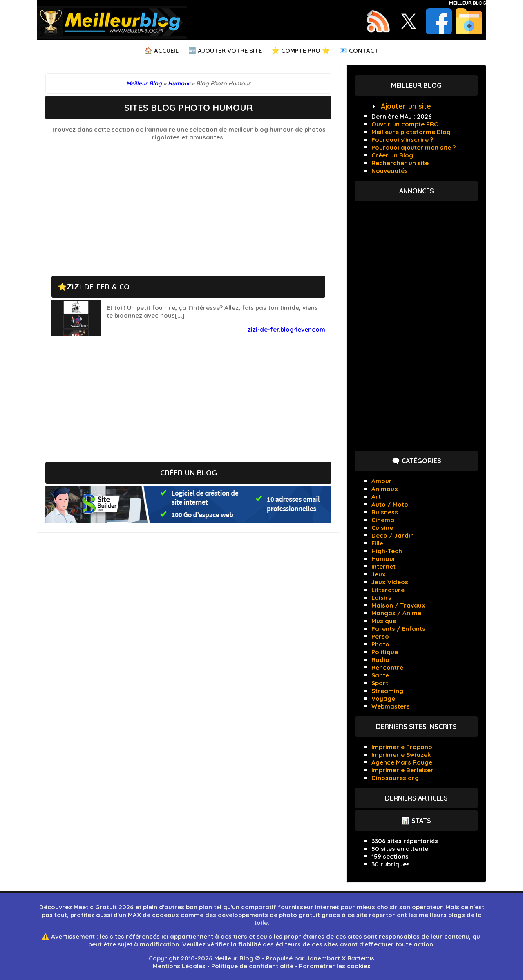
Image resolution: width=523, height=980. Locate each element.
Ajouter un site (406, 106)
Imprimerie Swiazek (401, 755)
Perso (380, 636)
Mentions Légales (179, 966)
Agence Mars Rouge (402, 762)
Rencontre (387, 667)
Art (376, 497)
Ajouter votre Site (230, 50)
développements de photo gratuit (269, 915)
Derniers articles (416, 798)
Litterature (388, 590)
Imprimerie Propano (402, 747)
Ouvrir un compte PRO (405, 124)
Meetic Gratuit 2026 (104, 907)
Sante (380, 675)
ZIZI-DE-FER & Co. (99, 287)
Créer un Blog (392, 155)
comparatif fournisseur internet (290, 907)
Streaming (387, 691)
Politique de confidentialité (252, 966)
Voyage (383, 699)
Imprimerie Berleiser (402, 770)
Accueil (166, 50)
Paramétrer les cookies (335, 966)
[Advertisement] (188, 204)
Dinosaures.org (395, 778)
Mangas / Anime (396, 613)
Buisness (385, 512)
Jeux (379, 574)
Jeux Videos (390, 582)
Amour (382, 481)
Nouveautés (390, 171)
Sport (380, 683)
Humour (384, 559)
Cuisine (382, 528)
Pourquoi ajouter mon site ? (413, 147)
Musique (384, 621)
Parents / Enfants (398, 629)
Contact (364, 50)
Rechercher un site (400, 163)
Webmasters (391, 706)
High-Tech (387, 551)
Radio (380, 660)
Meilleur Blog (468, 3)
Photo (380, 644)
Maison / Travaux (398, 605)
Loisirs (381, 598)
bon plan (199, 907)
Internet (383, 566)
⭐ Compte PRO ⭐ (301, 50)
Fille (377, 543)
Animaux (385, 489)
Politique (385, 652)
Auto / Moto (390, 504)
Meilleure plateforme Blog (411, 132)
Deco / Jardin (393, 535)
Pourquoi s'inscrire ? (402, 140)
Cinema (383, 520)
